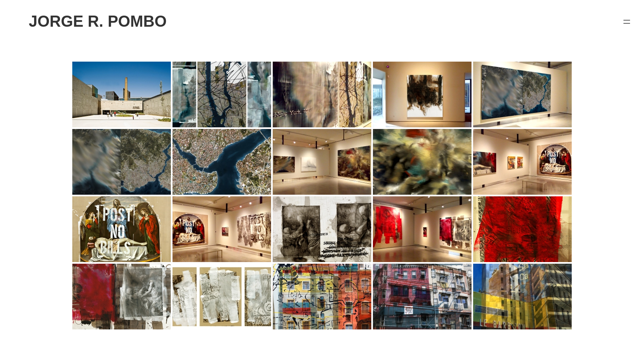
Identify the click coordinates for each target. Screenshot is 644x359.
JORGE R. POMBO (98, 21)
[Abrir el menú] (627, 22)
